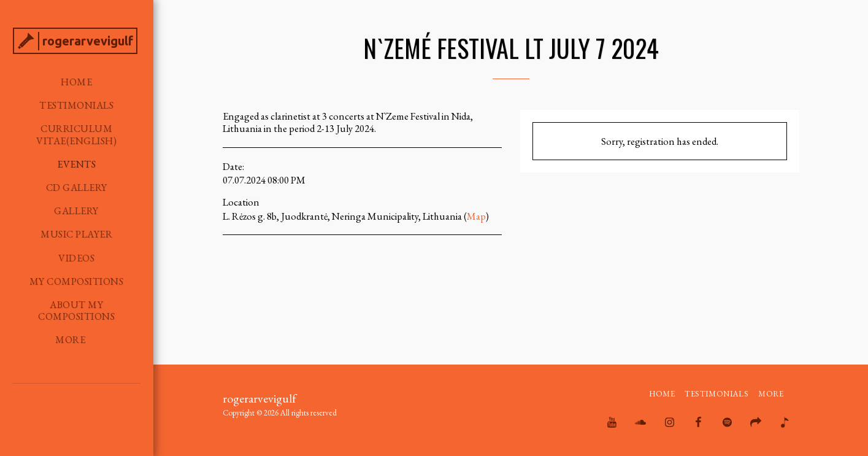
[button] (56, 417)
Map (476, 216)
